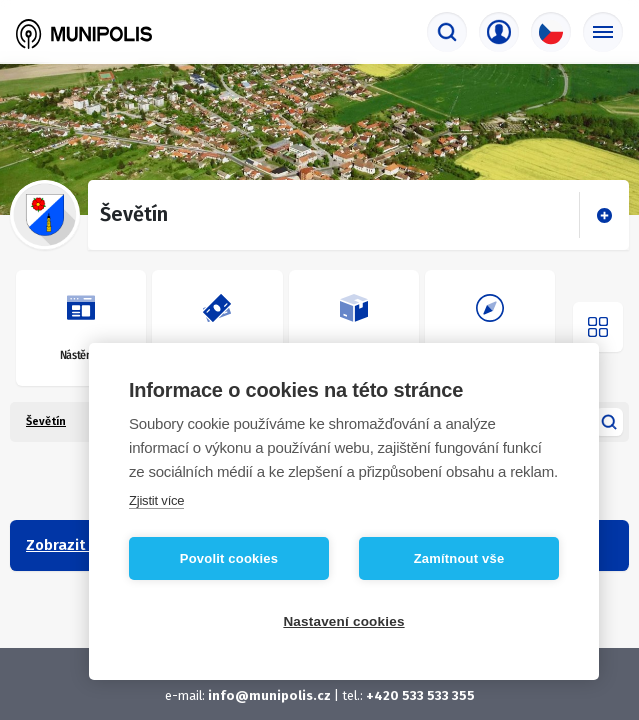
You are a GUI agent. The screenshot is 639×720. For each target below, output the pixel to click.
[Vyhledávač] (447, 32)
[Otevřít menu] (598, 327)
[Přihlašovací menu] (499, 32)
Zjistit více (156, 500)
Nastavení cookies (343, 621)
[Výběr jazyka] (551, 32)
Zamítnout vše (459, 558)
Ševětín (46, 421)
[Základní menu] (603, 32)
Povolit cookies (229, 558)
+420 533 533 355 (420, 695)
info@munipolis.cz (269, 695)
